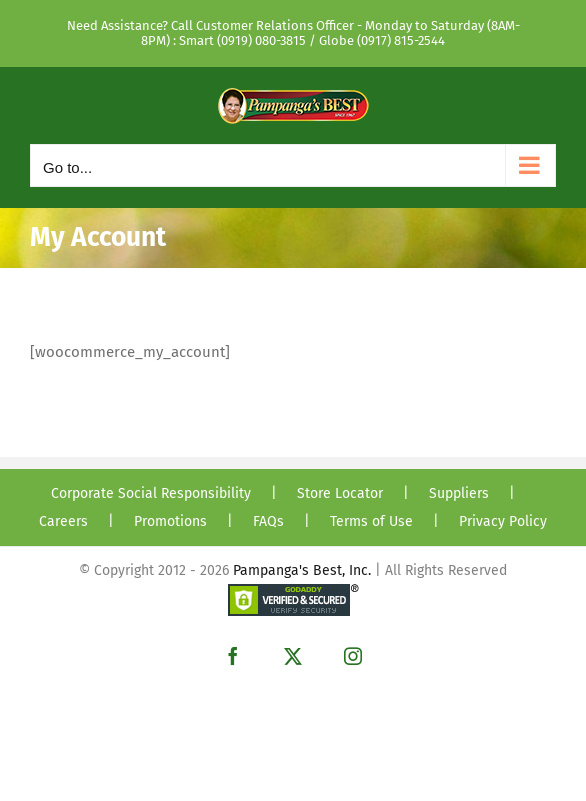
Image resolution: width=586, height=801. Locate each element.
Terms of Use (371, 521)
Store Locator (340, 493)
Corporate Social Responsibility (151, 493)
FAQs (268, 521)
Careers (63, 521)
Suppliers (459, 493)
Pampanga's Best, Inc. (302, 570)
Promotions (170, 521)
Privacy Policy (503, 521)
